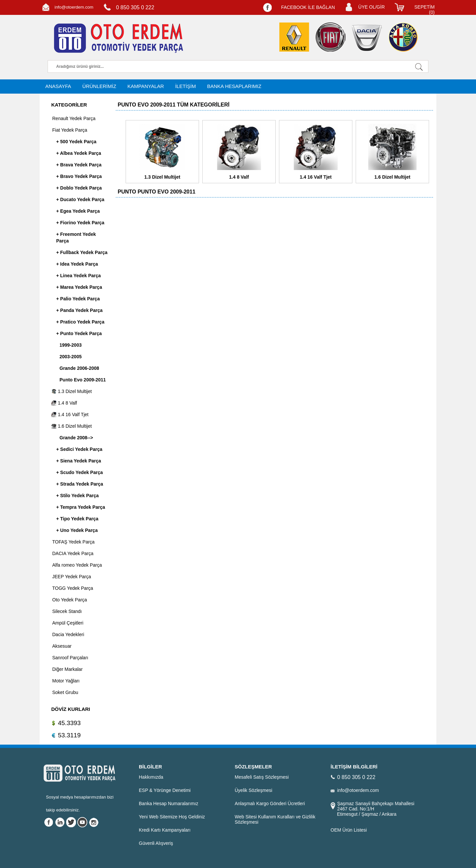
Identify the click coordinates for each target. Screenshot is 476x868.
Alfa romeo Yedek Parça (77, 565)
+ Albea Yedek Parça (79, 153)
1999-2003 (71, 345)
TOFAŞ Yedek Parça (73, 542)
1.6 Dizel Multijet (72, 426)
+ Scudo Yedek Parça (79, 472)
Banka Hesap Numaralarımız (169, 803)
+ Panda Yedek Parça (79, 310)
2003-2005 (71, 357)
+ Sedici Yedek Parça (79, 449)
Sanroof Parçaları (70, 658)
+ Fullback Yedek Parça (82, 252)
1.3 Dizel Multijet (72, 391)
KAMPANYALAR (146, 86)
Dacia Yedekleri (68, 634)
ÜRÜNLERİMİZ (99, 86)
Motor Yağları (66, 681)
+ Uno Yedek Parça (77, 530)
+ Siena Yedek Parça (79, 461)
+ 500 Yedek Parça (76, 142)
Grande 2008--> (76, 438)
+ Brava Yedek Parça (79, 165)
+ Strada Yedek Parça (80, 484)
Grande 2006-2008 (79, 368)
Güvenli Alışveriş (156, 843)
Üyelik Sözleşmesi (254, 790)
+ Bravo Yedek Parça (79, 176)
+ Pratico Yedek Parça (80, 322)
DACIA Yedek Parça (73, 553)
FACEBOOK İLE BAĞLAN (308, 7)
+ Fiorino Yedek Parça (80, 223)
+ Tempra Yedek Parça (81, 507)
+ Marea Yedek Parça (79, 287)
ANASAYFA (58, 86)
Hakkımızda (151, 777)
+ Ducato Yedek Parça (80, 199)
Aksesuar (62, 646)
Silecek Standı (67, 611)
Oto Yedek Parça (70, 600)
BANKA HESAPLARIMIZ (234, 86)
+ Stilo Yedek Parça (78, 496)
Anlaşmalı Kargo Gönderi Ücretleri (270, 803)
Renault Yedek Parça (74, 118)
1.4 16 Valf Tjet (70, 414)
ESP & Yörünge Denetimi (165, 790)
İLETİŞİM (186, 86)
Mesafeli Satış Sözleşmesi (262, 777)
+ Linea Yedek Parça (79, 276)
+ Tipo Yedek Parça (77, 519)
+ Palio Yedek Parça (78, 299)
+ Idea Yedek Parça (77, 264)
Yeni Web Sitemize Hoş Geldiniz (172, 817)
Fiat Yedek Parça (70, 130)
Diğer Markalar (67, 669)
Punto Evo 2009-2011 (83, 380)
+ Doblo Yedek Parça (79, 188)
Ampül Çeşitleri (68, 623)
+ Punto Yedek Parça (79, 333)
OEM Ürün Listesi (349, 830)
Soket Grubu (65, 692)
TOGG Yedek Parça (73, 588)
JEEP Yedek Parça (72, 577)
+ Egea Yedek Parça (78, 211)
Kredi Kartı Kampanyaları (165, 830)
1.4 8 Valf (64, 403)
